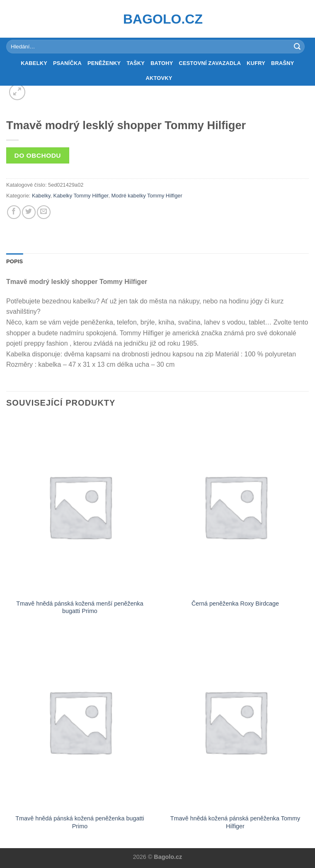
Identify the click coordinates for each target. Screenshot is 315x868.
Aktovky (159, 78)
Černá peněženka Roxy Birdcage (235, 604)
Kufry (256, 63)
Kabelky (34, 63)
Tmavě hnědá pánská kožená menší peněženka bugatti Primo (80, 607)
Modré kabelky (129, 196)
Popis (15, 261)
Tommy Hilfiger (165, 196)
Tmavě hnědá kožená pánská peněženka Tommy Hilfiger (235, 822)
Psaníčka (67, 63)
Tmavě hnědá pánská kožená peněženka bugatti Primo (80, 822)
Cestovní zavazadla (210, 63)
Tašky (136, 63)
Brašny (283, 63)
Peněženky (104, 63)
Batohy (162, 63)
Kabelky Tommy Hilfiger (81, 196)
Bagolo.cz (157, 19)
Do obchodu (38, 155)
